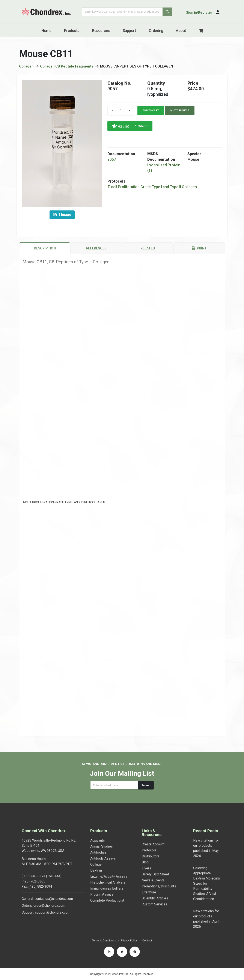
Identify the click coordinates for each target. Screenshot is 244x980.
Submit (146, 785)
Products (72, 31)
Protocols (149, 850)
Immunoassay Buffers (107, 888)
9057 (112, 161)
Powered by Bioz (112, 138)
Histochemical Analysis (108, 882)
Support (129, 31)
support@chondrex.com (53, 912)
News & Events (153, 880)
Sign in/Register (199, 13)
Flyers (146, 868)
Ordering (156, 31)
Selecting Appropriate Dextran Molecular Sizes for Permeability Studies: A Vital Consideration (207, 883)
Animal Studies (102, 846)
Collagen (26, 68)
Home (46, 31)
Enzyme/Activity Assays (109, 876)
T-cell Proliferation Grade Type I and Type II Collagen (152, 188)
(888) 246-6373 (33, 876)
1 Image (62, 216)
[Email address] (114, 785)
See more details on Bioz (142, 138)
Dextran (96, 870)
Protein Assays (102, 894)
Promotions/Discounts (159, 886)
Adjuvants (98, 840)
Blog (145, 862)
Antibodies (98, 852)
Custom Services (155, 904)
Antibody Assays (103, 858)
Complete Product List (107, 900)
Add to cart (151, 112)
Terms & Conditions (104, 940)
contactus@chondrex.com (54, 899)
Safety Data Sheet (155, 874)
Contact (147, 940)
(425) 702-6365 (33, 881)
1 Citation (142, 128)
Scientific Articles (155, 898)
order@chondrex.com (49, 906)
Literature (149, 892)
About (181, 31)
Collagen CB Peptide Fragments (67, 68)
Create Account (153, 844)
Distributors (151, 856)
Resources (101, 31)
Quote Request (180, 112)
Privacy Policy (129, 940)
